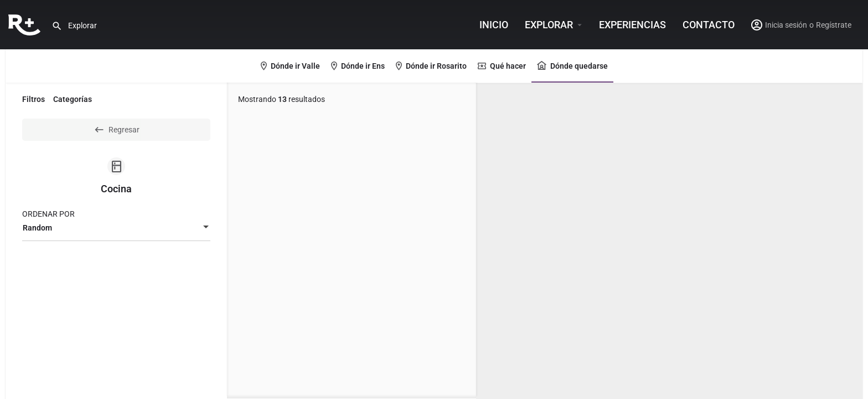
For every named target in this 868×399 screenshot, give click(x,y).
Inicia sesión (786, 25)
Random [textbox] (37, 228)
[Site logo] (26, 24)
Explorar (549, 25)
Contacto (709, 25)
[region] (669, 241)
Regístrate (834, 25)
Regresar (117, 130)
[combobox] (116, 228)
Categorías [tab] (73, 99)
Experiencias (632, 25)
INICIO (494, 25)
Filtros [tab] (33, 99)
